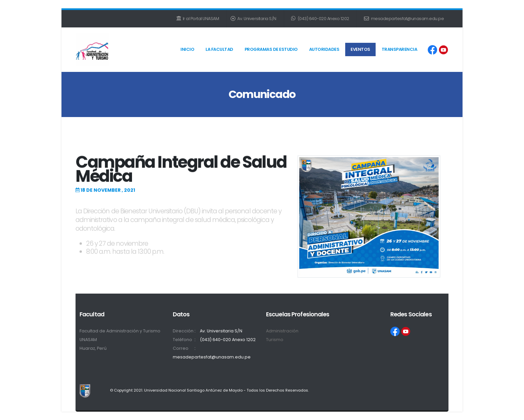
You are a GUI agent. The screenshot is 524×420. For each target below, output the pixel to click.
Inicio (187, 49)
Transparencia (400, 49)
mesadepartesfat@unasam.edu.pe (404, 19)
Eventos (360, 49)
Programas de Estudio (271, 49)
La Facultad (219, 49)
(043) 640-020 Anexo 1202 (320, 19)
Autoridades (324, 49)
